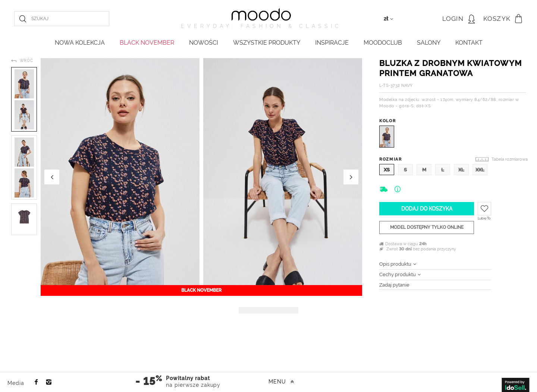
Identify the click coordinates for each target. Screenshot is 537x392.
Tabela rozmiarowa (510, 159)
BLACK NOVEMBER (147, 43)
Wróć (26, 61)
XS (387, 170)
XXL (480, 170)
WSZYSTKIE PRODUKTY (267, 43)
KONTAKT (469, 43)
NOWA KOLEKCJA (80, 43)
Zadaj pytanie (394, 285)
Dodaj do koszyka (427, 209)
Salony (429, 43)
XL (461, 170)
